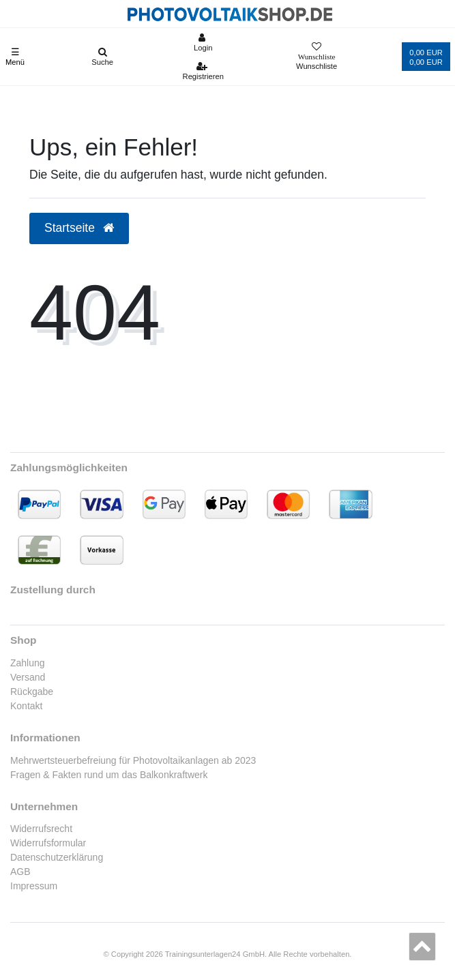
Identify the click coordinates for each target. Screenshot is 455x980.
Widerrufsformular (48, 843)
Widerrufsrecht (41, 829)
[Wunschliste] (317, 57)
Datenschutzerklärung (57, 857)
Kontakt (26, 706)
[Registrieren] (203, 71)
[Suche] (103, 57)
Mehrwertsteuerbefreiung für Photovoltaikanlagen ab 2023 (133, 760)
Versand (28, 677)
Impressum (34, 886)
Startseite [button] (79, 228)
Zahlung (28, 663)
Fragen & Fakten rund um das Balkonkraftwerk (109, 775)
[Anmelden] (203, 42)
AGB (20, 872)
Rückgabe (32, 692)
